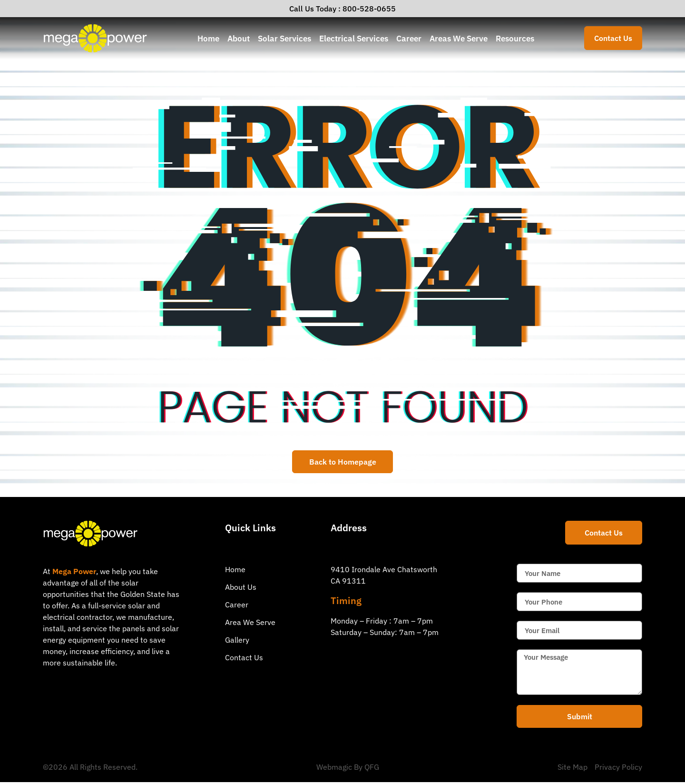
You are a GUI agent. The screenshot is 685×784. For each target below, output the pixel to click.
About (239, 38)
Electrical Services (354, 38)
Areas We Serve (459, 38)
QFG (372, 769)
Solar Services (284, 38)
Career (409, 38)
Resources (515, 38)
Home (208, 38)
